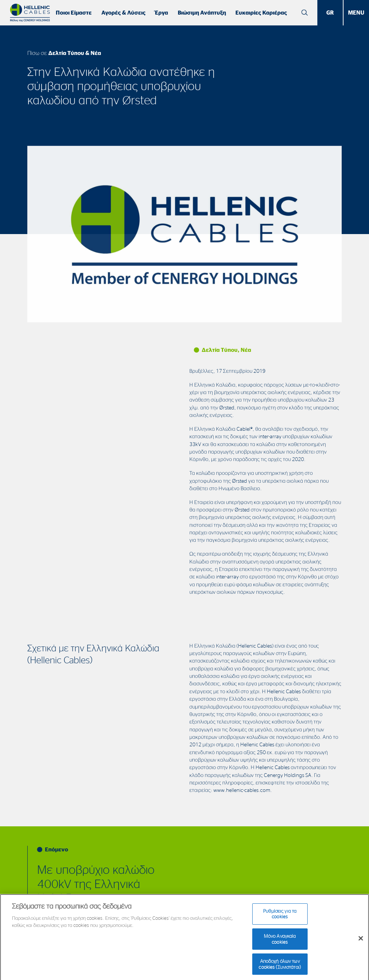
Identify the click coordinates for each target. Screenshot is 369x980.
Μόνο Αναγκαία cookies (280, 945)
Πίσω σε (64, 53)
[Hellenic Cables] (30, 13)
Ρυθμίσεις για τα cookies (280, 920)
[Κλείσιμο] (361, 944)
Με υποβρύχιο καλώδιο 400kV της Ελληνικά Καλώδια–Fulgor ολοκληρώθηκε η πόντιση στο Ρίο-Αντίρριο (102, 898)
